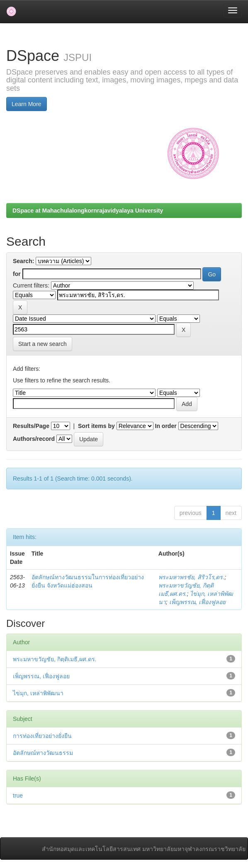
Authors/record (34, 439)
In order (166, 426)
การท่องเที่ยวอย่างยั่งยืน (42, 736)
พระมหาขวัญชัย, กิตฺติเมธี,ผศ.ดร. (55, 659)
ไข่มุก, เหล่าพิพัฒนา (38, 693)
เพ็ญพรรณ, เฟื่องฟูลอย (198, 602)
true (18, 795)
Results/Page (31, 426)
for (17, 274)
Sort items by (96, 426)
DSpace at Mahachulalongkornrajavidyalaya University (88, 210)
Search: (23, 261)
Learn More (27, 104)
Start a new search (43, 344)
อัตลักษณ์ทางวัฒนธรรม (43, 753)
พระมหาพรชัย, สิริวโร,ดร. (192, 577)
